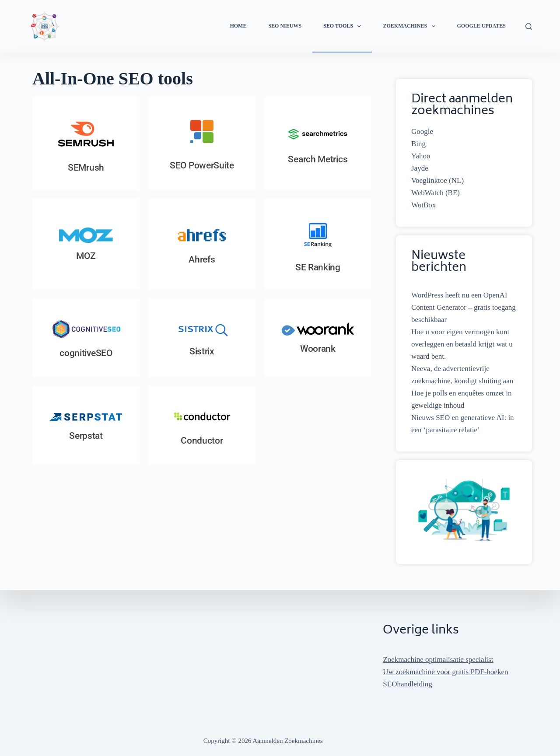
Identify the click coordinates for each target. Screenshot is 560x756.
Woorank (318, 349)
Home (238, 26)
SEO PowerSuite (202, 165)
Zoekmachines (411, 26)
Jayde (420, 168)
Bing (418, 144)
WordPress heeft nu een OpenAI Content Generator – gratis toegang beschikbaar (464, 307)
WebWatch (427, 193)
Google (422, 131)
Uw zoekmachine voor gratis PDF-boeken (445, 672)
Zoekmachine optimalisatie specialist (438, 660)
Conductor (202, 441)
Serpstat (86, 436)
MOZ (86, 256)
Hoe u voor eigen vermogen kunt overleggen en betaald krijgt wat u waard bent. (462, 344)
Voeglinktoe (429, 180)
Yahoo (421, 156)
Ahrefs (202, 259)
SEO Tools (344, 26)
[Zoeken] (529, 26)
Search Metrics (318, 159)
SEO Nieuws (285, 26)
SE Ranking (318, 267)
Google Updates (481, 26)
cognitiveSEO (86, 353)
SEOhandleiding (407, 684)
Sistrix (202, 351)
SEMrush (86, 168)
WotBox (423, 205)
